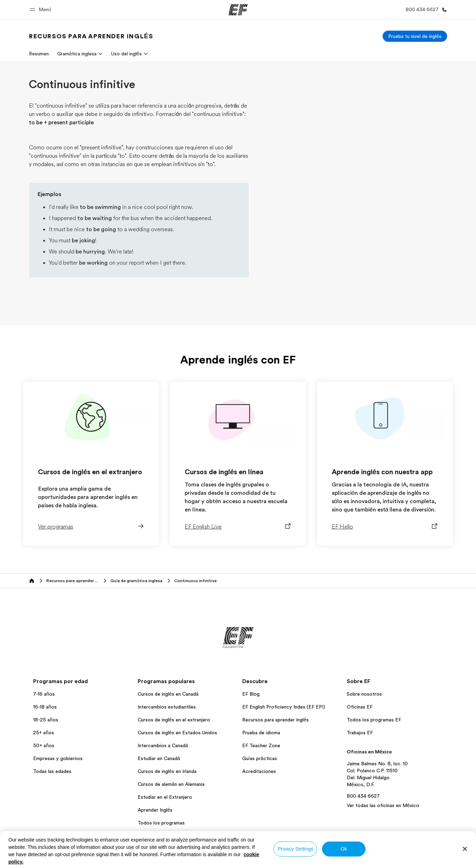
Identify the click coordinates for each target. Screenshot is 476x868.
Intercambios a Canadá (163, 745)
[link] (91, 36)
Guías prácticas (260, 758)
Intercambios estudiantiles (167, 707)
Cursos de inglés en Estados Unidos (177, 733)
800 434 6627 (363, 796)
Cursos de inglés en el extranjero (174, 720)
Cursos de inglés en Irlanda (167, 771)
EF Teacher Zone (261, 745)
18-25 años (46, 720)
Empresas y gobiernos (58, 758)
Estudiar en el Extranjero (165, 797)
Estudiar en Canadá (159, 758)
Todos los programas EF (374, 720)
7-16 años (44, 694)
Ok (344, 849)
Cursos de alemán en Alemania (171, 784)
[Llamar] (425, 10)
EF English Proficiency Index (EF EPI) (284, 707)
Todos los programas (161, 823)
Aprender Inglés (155, 810)
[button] (41, 10)
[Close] (465, 849)
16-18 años (45, 707)
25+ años (44, 733)
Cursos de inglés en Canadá (168, 694)
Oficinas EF (360, 707)
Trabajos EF (360, 733)
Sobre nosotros (364, 694)
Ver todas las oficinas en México (383, 805)
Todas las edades (52, 771)
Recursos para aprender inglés (275, 720)
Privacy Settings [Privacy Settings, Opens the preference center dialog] (296, 849)
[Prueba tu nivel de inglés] (415, 36)
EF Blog (251, 694)
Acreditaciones (259, 771)
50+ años (44, 745)
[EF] (238, 10)
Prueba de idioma (261, 733)
